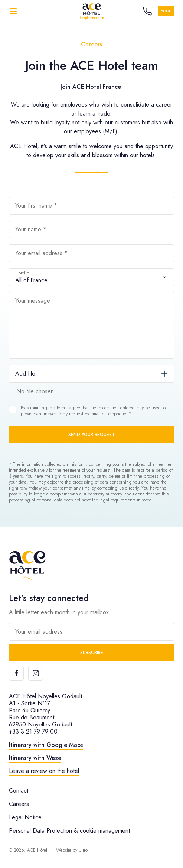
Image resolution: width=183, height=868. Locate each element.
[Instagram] (36, 673)
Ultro (83, 850)
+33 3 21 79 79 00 (33, 732)
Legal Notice (25, 817)
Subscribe (92, 653)
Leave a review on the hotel (44, 771)
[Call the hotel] (147, 11)
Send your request (91, 435)
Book (166, 11)
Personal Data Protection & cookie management (69, 831)
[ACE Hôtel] (92, 11)
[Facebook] (16, 673)
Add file (25, 373)
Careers (19, 804)
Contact (19, 791)
